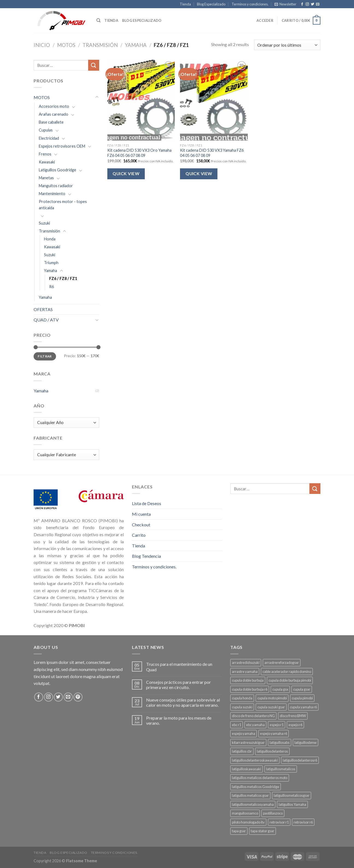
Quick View (126, 174)
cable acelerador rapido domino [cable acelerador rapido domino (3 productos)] (287, 672)
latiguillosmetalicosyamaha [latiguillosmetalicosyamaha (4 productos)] (253, 804)
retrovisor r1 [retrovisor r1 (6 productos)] (279, 822)
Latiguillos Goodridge (57, 170)
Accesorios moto (54, 106)
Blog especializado (142, 20)
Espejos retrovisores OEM (62, 146)
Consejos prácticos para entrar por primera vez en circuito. (179, 685)
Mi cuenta (141, 514)
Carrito (139, 535)
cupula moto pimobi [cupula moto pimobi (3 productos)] (272, 698)
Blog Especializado (211, 4)
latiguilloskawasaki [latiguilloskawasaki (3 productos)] (247, 769)
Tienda (185, 4)
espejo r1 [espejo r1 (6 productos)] (277, 725)
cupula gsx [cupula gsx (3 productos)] (280, 689)
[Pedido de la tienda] (287, 45)
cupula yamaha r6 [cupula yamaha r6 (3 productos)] (303, 707)
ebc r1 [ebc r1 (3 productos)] (237, 725)
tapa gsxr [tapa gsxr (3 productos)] (239, 831)
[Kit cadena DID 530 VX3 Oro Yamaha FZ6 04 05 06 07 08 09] (141, 100)
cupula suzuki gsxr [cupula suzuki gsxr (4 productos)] (271, 707)
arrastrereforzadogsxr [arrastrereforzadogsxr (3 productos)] (282, 663)
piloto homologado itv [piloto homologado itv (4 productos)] (248, 822)
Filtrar (45, 356)
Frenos (45, 154)
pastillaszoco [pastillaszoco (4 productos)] (273, 813)
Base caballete (51, 122)
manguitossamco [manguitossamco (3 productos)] (245, 813)
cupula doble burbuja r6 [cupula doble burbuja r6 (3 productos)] (250, 689)
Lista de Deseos (147, 503)
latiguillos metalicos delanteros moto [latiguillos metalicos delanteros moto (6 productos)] (260, 778)
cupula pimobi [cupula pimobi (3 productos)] (302, 698)
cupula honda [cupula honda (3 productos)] (242, 698)
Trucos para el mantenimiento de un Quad (179, 667)
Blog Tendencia (146, 556)
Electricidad (49, 138)
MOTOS (66, 45)
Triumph (51, 263)
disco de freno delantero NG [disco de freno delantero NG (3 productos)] (253, 716)
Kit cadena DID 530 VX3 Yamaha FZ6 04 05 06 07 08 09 (212, 153)
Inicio (42, 45)
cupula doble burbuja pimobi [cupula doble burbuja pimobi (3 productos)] (290, 680)
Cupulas (46, 130)
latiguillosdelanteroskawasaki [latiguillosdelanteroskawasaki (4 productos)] (255, 760)
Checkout (141, 525)
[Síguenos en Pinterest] (78, 697)
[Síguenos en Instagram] (307, 4)
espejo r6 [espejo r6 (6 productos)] (295, 725)
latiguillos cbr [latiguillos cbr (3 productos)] (242, 751)
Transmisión (100, 45)
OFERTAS (43, 309)
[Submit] (94, 65)
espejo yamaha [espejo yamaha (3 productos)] (244, 733)
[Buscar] (98, 20)
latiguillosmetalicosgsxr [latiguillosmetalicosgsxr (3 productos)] (292, 795)
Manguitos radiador (56, 186)
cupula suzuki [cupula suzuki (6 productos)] (242, 707)
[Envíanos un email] (318, 4)
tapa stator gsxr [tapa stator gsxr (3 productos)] (262, 831)
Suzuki (44, 223)
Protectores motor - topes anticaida (63, 205)
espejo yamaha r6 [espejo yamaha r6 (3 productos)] (274, 733)
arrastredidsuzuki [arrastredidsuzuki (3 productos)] (246, 663)
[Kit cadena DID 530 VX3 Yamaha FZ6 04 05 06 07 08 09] (214, 100)
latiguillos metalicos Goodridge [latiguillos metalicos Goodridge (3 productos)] (256, 787)
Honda (50, 239)
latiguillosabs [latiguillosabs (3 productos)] (280, 742)
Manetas (46, 178)
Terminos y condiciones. (250, 4)
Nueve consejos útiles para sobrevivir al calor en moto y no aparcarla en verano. (183, 702)
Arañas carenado (54, 114)
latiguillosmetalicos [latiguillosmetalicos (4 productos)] (281, 769)
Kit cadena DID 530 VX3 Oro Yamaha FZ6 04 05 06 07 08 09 (139, 153)
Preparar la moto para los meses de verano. (179, 720)
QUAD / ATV (46, 320)
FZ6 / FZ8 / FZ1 (63, 278)
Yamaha (136, 45)
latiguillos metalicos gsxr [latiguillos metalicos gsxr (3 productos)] (250, 795)
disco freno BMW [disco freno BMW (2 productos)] (293, 716)
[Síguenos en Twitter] (312, 4)
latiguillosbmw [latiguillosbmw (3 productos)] (306, 742)
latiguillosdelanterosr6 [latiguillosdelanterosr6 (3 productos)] (300, 760)
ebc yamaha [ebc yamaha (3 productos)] (255, 725)
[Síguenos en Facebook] (302, 4)
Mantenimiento (52, 194)
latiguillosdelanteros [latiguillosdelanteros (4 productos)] (272, 751)
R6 (51, 287)
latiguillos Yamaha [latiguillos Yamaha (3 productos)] (292, 804)
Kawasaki (47, 162)
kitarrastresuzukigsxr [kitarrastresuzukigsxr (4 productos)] (248, 742)
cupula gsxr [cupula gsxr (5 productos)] (302, 689)
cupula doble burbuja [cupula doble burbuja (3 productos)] (248, 680)
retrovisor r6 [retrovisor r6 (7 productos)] (303, 822)
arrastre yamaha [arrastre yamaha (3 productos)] (245, 672)
